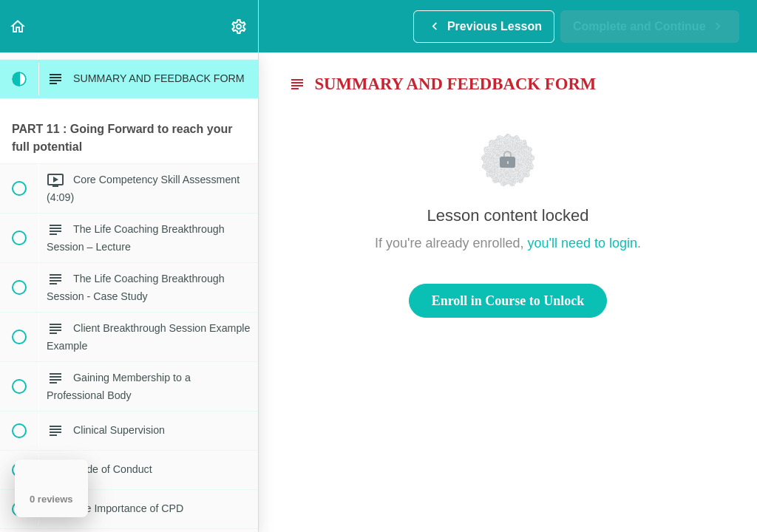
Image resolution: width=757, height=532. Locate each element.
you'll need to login (583, 243)
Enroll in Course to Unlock (508, 301)
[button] (18, 26)
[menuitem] (240, 26)
